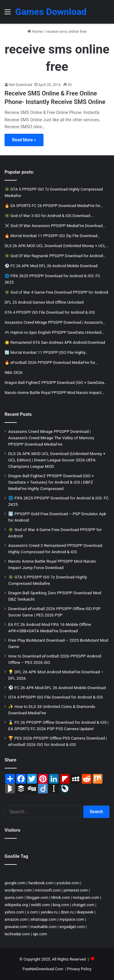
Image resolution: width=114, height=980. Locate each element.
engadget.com (72, 927)
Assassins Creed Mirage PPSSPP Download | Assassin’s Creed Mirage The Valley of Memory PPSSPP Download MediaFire (51, 438)
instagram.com (86, 897)
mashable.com (43, 927)
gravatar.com (16, 927)
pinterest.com (76, 890)
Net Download (21, 85)
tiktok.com (61, 897)
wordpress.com (18, 890)
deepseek (85, 912)
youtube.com (68, 883)
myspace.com (72, 919)
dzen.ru (67, 912)
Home (35, 31)
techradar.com (17, 934)
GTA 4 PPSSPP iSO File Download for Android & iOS (55, 697)
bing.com (61, 905)
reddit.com (40, 905)
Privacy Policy (79, 969)
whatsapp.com (43, 919)
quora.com (14, 897)
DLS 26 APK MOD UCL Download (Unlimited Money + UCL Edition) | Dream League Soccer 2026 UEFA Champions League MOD (57, 460)
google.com (15, 883)
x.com (33, 912)
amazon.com (16, 919)
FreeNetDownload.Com (43, 969)
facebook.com (41, 883)
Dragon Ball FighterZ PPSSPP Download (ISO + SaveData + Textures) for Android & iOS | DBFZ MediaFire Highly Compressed (51, 482)
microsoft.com (48, 890)
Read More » (24, 140)
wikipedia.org (16, 905)
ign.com (40, 934)
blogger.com (37, 897)
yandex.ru (49, 912)
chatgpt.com (83, 905)
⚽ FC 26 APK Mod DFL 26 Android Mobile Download (57, 688)
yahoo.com (14, 912)
